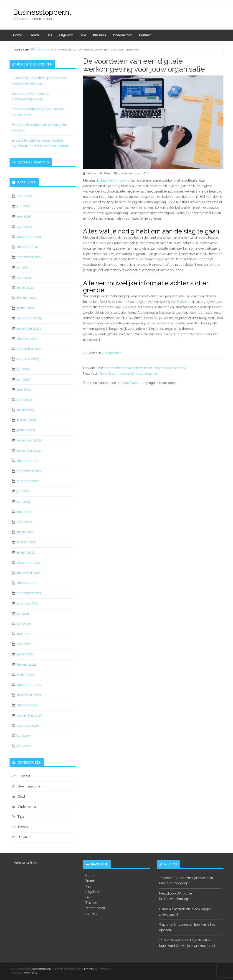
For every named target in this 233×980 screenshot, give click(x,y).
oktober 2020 (27, 705)
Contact (145, 35)
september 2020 (29, 715)
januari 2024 (26, 308)
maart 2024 (25, 288)
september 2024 (29, 257)
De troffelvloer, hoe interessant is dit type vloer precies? (145, 368)
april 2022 (24, 522)
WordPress (30, 973)
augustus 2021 (28, 603)
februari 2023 (27, 420)
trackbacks (131, 383)
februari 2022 (27, 542)
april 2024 (24, 278)
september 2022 (29, 471)
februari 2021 (27, 664)
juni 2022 (24, 501)
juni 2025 (24, 206)
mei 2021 (24, 634)
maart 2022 (25, 532)
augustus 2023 (28, 359)
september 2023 (29, 349)
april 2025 (24, 227)
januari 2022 (26, 552)
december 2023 (29, 318)
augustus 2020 (28, 726)
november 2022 (29, 451)
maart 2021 (25, 654)
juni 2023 (24, 379)
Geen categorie (29, 786)
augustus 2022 (28, 481)
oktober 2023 (27, 338)
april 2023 (24, 400)
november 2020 (29, 695)
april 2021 (24, 644)
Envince (89, 969)
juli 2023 (23, 369)
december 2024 (29, 237)
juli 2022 (23, 491)
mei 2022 (24, 512)
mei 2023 (24, 389)
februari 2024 (27, 298)
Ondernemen (123, 35)
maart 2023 (25, 410)
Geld (83, 35)
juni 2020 (24, 746)
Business (99, 35)
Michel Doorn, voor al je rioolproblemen (128, 373)
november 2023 (29, 328)
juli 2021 (23, 614)
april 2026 (25, 196)
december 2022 (29, 440)
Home (18, 35)
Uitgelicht (66, 35)
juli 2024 (23, 267)
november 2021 (29, 573)
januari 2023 (26, 430)
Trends (34, 35)
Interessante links (24, 862)
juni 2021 (24, 624)
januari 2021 (26, 675)
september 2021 (29, 593)
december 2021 (29, 563)
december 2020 (29, 685)
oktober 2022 (27, 461)
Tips (49, 35)
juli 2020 (23, 736)
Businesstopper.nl (42, 12)
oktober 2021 (27, 583)
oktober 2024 (27, 247)
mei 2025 (24, 216)
